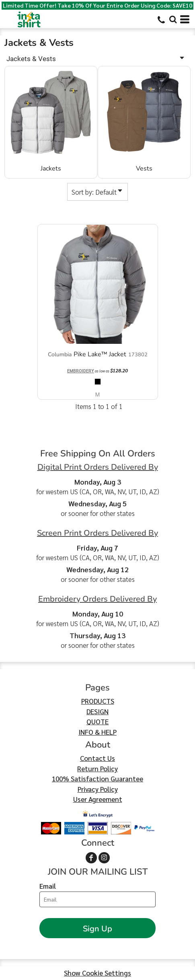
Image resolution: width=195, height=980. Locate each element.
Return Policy (97, 768)
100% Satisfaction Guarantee (97, 779)
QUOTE (97, 721)
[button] (173, 19)
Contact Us (97, 758)
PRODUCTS (98, 701)
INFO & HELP (97, 732)
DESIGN (97, 711)
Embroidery (81, 371)
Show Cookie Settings (97, 973)
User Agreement (98, 799)
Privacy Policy (98, 789)
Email (48, 886)
